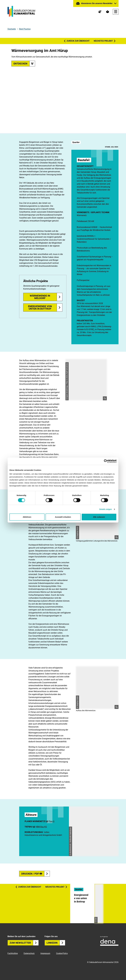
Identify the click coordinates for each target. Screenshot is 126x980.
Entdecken (24, 64)
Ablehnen (27, 517)
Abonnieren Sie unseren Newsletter (97, 3)
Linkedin (56, 943)
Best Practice (25, 29)
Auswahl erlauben (63, 517)
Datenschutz (29, 953)
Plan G (51, 821)
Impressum (45, 953)
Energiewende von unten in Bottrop (40, 307)
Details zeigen (106, 509)
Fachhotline (13, 953)
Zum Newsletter (24, 943)
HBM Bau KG (41, 827)
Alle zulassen (99, 517)
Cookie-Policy (62, 953)
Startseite (12, 29)
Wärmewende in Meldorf (40, 297)
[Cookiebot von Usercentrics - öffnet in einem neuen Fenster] (106, 461)
